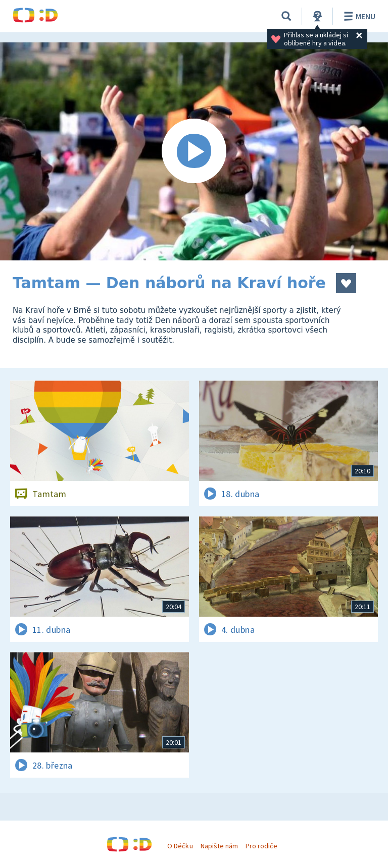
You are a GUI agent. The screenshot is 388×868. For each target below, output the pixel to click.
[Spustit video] (194, 151)
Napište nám (219, 846)
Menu (358, 16)
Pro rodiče (261, 846)
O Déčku (180, 846)
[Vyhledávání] (286, 16)
